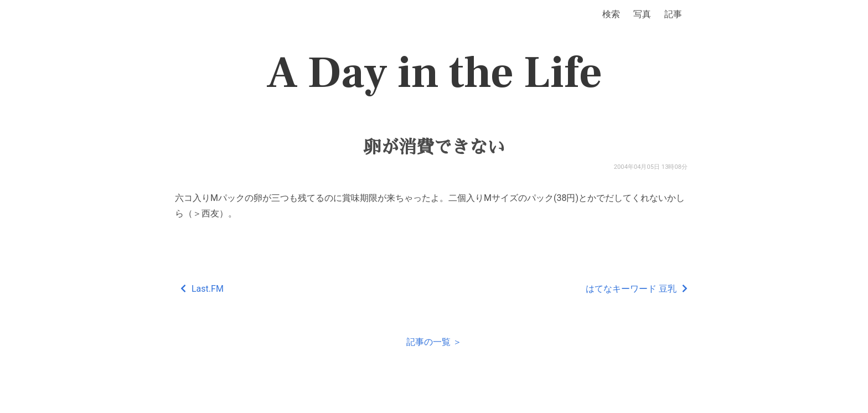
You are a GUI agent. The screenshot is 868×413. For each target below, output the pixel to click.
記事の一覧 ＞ (434, 342)
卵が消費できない (434, 147)
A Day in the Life (434, 73)
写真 (642, 14)
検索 (611, 14)
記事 (673, 14)
